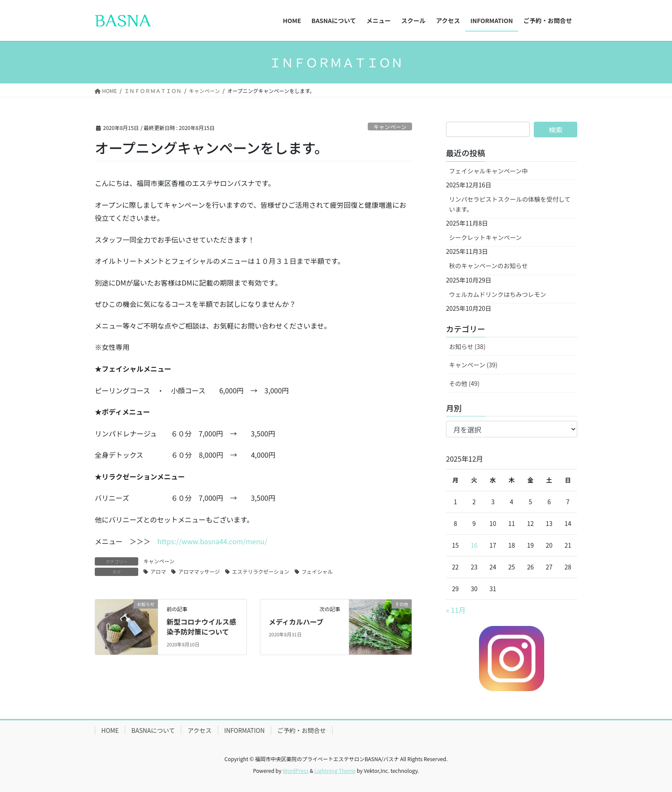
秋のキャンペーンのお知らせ (488, 266)
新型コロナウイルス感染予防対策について (201, 626)
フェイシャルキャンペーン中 (488, 171)
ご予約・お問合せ (302, 730)
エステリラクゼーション (261, 571)
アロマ (158, 571)
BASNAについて (153, 730)
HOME (110, 730)
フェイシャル (317, 571)
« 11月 (456, 610)
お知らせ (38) (467, 346)
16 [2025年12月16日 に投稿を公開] (474, 545)
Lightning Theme (335, 770)
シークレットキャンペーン (485, 237)
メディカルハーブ (296, 622)
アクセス (199, 730)
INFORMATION (245, 730)
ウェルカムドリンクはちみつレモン (498, 294)
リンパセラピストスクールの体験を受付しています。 (510, 204)
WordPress (296, 770)
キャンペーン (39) (473, 365)
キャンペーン (390, 127)
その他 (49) (464, 383)
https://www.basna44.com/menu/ (212, 541)
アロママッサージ (199, 571)
